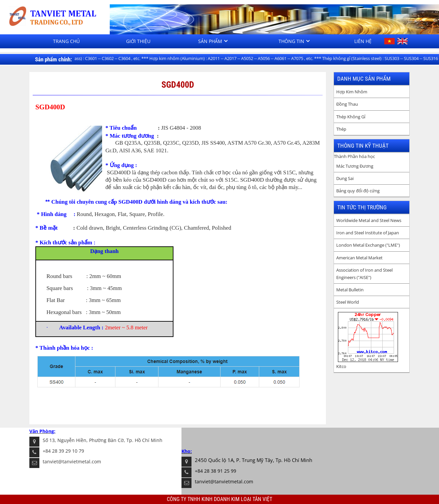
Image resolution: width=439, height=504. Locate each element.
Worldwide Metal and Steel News (369, 220)
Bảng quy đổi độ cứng (358, 191)
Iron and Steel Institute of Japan (368, 233)
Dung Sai (345, 178)
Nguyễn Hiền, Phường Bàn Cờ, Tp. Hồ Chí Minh (110, 440)
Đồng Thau (347, 104)
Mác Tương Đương (355, 166)
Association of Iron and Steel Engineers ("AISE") (364, 274)
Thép (341, 129)
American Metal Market (359, 258)
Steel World (348, 302)
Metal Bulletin (350, 290)
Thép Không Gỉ (351, 117)
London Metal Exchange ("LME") (368, 245)
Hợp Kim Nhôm (352, 92)
